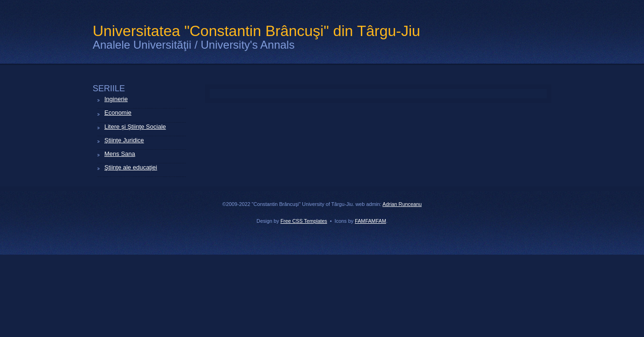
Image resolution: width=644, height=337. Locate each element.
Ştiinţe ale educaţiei (131, 167)
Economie (118, 113)
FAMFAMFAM (370, 221)
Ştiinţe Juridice (124, 140)
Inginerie (116, 99)
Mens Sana (120, 154)
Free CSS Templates (304, 221)
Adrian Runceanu (402, 204)
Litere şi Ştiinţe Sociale (135, 127)
